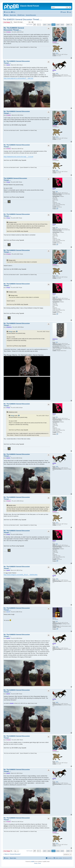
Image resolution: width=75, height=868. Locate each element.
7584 (57, 192)
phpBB (32, 862)
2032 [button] (49, 25)
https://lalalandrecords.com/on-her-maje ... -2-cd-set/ (18, 157)
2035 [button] (62, 25)
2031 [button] (45, 25)
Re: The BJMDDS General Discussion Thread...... (14, 29)
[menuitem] (13, 12)
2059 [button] (68, 25)
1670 (57, 621)
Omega (54, 188)
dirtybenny (55, 339)
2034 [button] (58, 25)
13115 (57, 53)
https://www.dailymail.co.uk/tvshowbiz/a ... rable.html (18, 78)
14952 (57, 74)
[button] (35, 25)
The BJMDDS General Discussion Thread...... (22, 19)
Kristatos (55, 42)
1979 (57, 342)
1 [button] (40, 25)
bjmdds (54, 70)
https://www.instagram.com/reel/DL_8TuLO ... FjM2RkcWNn (21, 575)
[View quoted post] (17, 332)
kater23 (54, 618)
